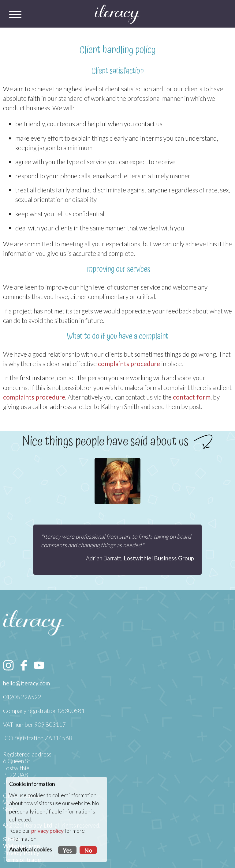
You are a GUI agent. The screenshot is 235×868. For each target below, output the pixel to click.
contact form (192, 397)
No (88, 851)
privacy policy (47, 831)
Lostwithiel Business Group (159, 558)
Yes (67, 851)
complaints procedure (129, 364)
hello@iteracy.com (26, 683)
